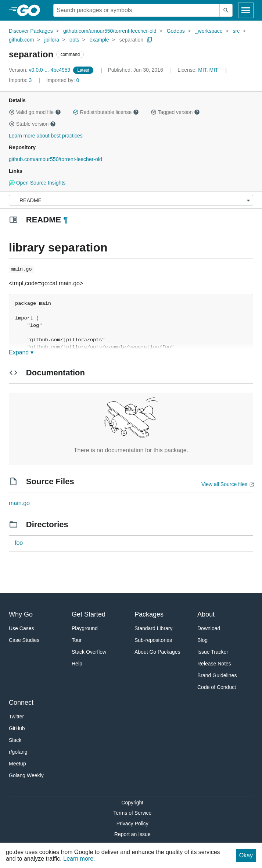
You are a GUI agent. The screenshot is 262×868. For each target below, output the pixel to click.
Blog (202, 640)
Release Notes (214, 664)
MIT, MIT (208, 70)
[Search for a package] (137, 10)
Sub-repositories (153, 640)
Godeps (176, 31)
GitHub (17, 728)
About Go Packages (157, 652)
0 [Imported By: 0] (63, 80)
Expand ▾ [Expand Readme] (21, 352)
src (236, 31)
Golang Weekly (26, 775)
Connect (21, 703)
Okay (246, 855)
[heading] (31, 10)
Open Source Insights (37, 183)
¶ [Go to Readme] (65, 220)
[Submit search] (226, 10)
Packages (149, 614)
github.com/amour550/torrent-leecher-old (110, 31)
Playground (85, 628)
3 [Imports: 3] (21, 80)
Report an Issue (132, 834)
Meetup (17, 764)
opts (74, 40)
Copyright (132, 803)
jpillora (52, 40)
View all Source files (224, 484)
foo (19, 543)
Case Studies (24, 640)
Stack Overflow (89, 652)
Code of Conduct (217, 687)
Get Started (89, 614)
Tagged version (175, 112)
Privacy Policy (132, 824)
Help (77, 664)
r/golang (18, 752)
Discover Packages (31, 31)
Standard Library (154, 628)
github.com (21, 40)
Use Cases (21, 628)
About (206, 614)
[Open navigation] (246, 10)
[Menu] (131, 200)
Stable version (32, 124)
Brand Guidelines (217, 675)
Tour (77, 640)
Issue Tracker (213, 652)
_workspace (209, 31)
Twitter (16, 717)
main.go (19, 503)
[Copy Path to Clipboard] (150, 40)
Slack (15, 740)
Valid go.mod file (35, 112)
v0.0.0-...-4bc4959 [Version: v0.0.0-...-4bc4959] (40, 70)
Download (209, 628)
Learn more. (79, 859)
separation (131, 40)
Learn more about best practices (46, 136)
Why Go (21, 614)
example (99, 40)
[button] (12, 112)
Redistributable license (106, 112)
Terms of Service (132, 813)
